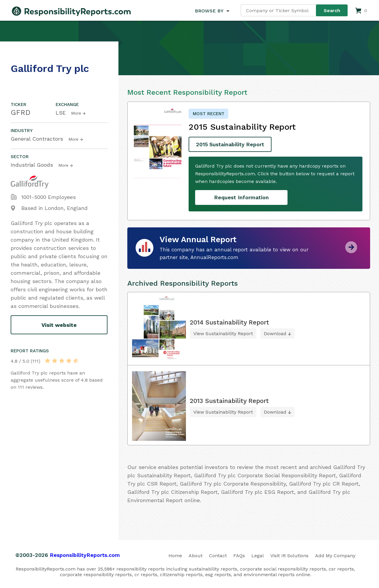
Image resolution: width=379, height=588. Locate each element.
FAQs (239, 555)
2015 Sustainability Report (231, 144)
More (76, 113)
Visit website (59, 325)
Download (275, 334)
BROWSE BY (209, 11)
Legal (258, 555)
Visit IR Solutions (289, 555)
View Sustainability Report (223, 334)
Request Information (241, 197)
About (196, 555)
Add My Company (335, 555)
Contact (218, 555)
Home (175, 555)
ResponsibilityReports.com (85, 555)
